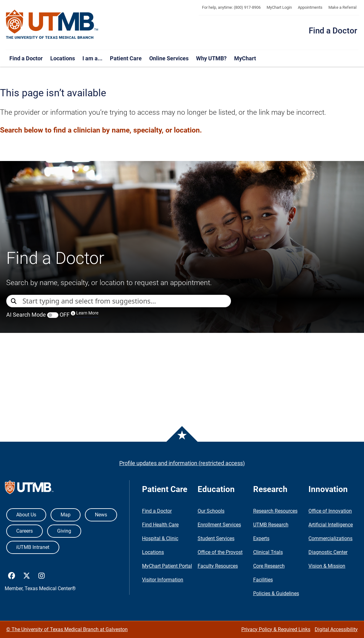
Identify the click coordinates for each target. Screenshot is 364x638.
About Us (26, 515)
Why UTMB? (211, 58)
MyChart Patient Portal (167, 566)
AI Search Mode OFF (52, 315)
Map (66, 515)
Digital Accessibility (336, 629)
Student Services (216, 538)
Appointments (310, 7)
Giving (64, 531)
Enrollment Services (219, 525)
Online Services (169, 58)
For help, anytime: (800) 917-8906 (231, 7)
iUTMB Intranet (33, 547)
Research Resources (275, 511)
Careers (25, 531)
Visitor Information (163, 580)
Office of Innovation (330, 511)
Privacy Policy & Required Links (276, 629)
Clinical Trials (268, 552)
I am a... (92, 58)
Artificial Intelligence (331, 525)
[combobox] (127, 301)
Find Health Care (160, 525)
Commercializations (330, 538)
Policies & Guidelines (276, 593)
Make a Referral (342, 7)
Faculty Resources (218, 566)
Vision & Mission (327, 566)
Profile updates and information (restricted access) (182, 463)
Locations (63, 58)
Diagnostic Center (328, 552)
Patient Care (126, 58)
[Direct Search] (14, 301)
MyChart (245, 58)
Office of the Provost (220, 552)
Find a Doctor (333, 31)
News (101, 515)
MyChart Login (279, 7)
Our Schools (211, 511)
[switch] (53, 315)
